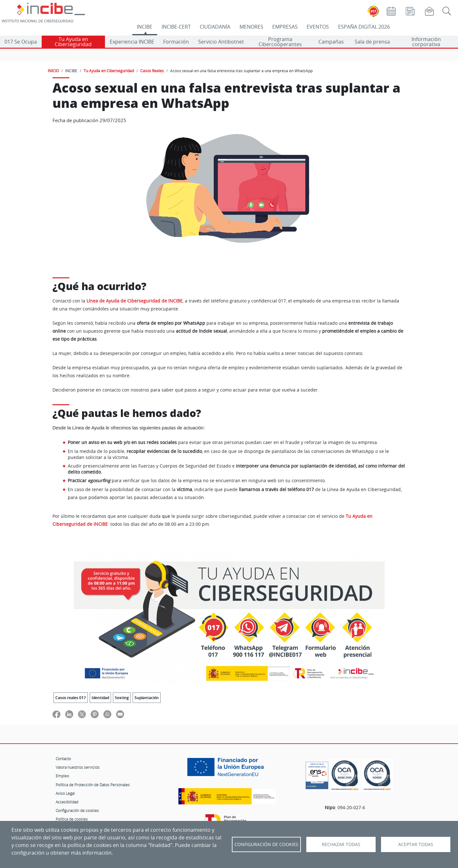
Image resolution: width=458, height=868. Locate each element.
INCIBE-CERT (176, 27)
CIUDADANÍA (215, 27)
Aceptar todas (416, 844)
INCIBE (145, 27)
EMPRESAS (285, 27)
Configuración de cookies (77, 810)
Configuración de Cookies (266, 844)
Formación (176, 42)
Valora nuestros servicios (78, 767)
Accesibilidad (67, 802)
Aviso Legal (65, 793)
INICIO (53, 71)
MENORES (251, 27)
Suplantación (147, 698)
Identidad (100, 698)
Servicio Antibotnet (221, 42)
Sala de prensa (372, 42)
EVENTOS (318, 27)
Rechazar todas (341, 844)
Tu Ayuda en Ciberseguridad (73, 42)
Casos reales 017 (71, 698)
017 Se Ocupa (21, 42)
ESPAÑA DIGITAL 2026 (364, 27)
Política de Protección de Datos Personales (93, 785)
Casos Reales (152, 71)
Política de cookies (72, 819)
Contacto (63, 759)
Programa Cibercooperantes (280, 42)
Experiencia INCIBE (132, 42)
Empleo (62, 776)
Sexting (122, 698)
